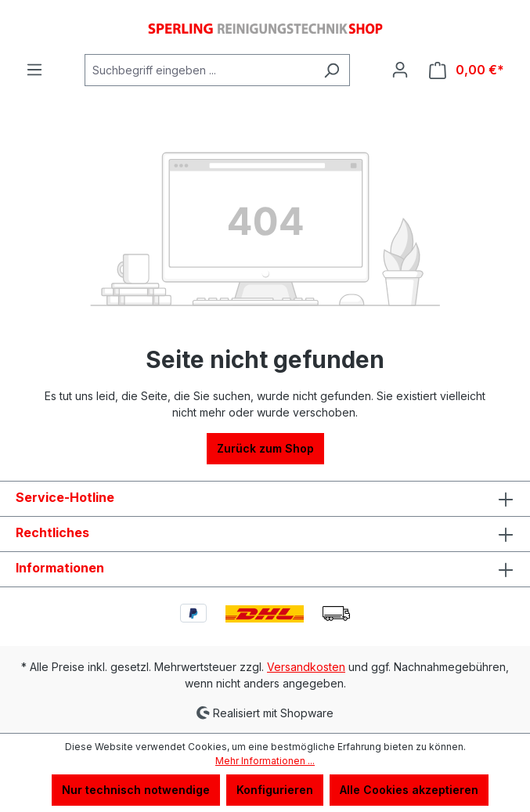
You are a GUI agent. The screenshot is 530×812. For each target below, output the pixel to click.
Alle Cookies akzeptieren (409, 790)
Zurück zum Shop (265, 448)
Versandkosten (306, 667)
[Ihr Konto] (400, 70)
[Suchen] (332, 70)
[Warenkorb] (467, 70)
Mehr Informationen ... (265, 761)
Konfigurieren (275, 790)
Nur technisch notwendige (136, 790)
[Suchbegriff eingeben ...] (199, 70)
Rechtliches (52, 532)
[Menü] (34, 70)
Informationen (60, 568)
